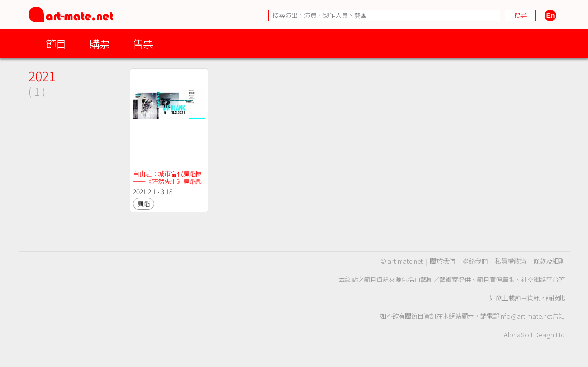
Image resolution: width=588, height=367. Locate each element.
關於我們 (443, 261)
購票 (100, 43)
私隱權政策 (510, 261)
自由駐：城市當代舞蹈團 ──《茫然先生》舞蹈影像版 (168, 181)
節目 (56, 43)
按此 (559, 298)
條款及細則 (549, 261)
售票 (143, 43)
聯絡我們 (475, 261)
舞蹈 (143, 204)
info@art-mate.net (526, 316)
